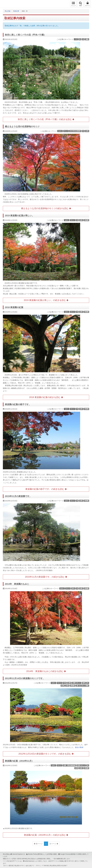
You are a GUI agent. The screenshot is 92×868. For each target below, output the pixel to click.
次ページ (54, 844)
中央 (65, 683)
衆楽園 (86, 220)
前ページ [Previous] (38, 844)
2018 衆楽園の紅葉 (14, 307)
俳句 (73, 588)
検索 (80, 4)
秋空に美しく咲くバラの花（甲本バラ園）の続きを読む (46, 119)
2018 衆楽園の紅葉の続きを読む (46, 397)
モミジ (66, 131)
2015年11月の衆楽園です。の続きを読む (46, 577)
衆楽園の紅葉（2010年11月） (19, 761)
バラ (76, 39)
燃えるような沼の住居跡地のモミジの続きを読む (46, 208)
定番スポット (77, 683)
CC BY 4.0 (70, 861)
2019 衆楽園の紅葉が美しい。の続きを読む (46, 300)
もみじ (60, 131)
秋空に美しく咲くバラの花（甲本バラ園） (25, 35)
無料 (84, 683)
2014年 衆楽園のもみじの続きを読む (46, 671)
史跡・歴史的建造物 (69, 765)
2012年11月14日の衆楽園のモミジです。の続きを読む (46, 754)
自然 (67, 686)
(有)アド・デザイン (35, 866)
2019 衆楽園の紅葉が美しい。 (19, 216)
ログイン (88, 4)
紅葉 (87, 131)
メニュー (73, 4)
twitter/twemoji (29, 861)
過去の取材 (79, 747)
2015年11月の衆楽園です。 (18, 496)
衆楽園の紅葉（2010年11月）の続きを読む (46, 835)
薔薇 (87, 39)
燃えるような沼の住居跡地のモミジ (22, 127)
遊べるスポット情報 (82, 686)
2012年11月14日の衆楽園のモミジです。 (25, 678)
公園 (69, 683)
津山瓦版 (7, 4)
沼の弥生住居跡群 (75, 131)
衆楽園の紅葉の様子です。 (18, 404)
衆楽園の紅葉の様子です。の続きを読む (46, 489)
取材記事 (16, 11)
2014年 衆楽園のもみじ (17, 584)
